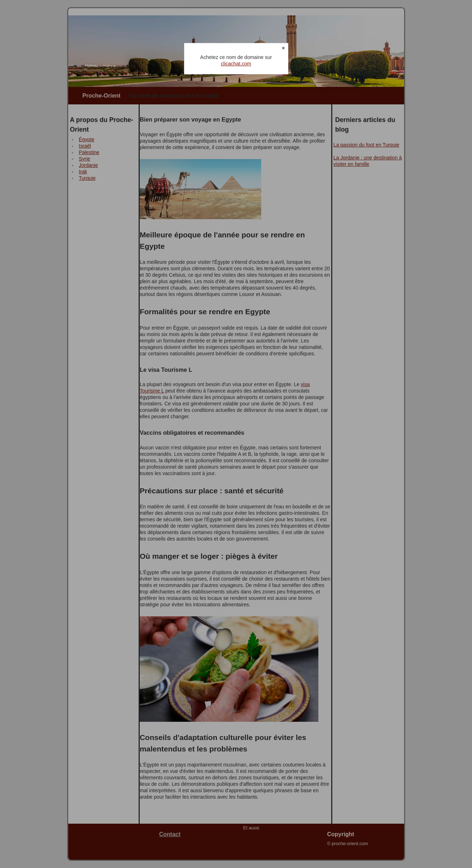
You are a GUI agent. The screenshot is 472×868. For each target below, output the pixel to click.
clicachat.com (236, 64)
